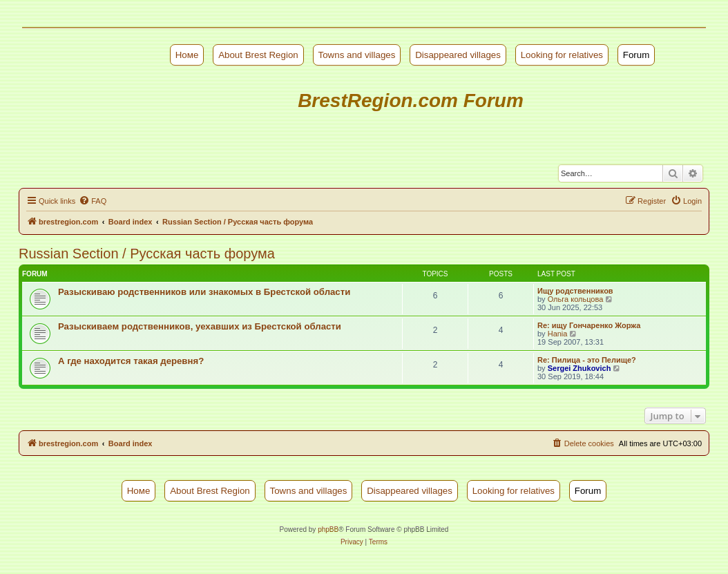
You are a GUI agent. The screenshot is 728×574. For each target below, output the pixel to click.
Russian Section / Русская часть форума (147, 253)
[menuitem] (93, 201)
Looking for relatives (562, 55)
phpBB (328, 529)
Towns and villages (357, 55)
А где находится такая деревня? (131, 361)
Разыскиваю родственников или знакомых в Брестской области (204, 292)
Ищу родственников (575, 291)
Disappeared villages (458, 55)
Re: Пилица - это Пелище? (587, 360)
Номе (187, 55)
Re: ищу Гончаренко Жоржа (589, 325)
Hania (558, 334)
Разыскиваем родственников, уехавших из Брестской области (200, 326)
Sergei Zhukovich (579, 368)
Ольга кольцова (576, 299)
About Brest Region (258, 55)
